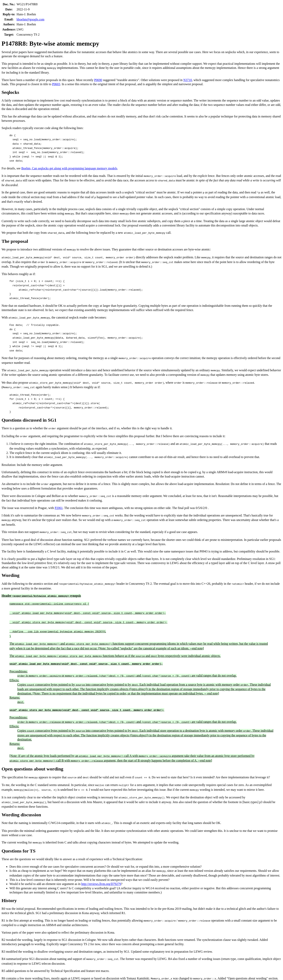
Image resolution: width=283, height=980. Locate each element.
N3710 (188, 80)
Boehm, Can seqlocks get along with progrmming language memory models (69, 168)
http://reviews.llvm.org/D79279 (101, 873)
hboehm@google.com (30, 19)
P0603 (56, 84)
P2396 (92, 975)
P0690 (98, 80)
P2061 (59, 504)
